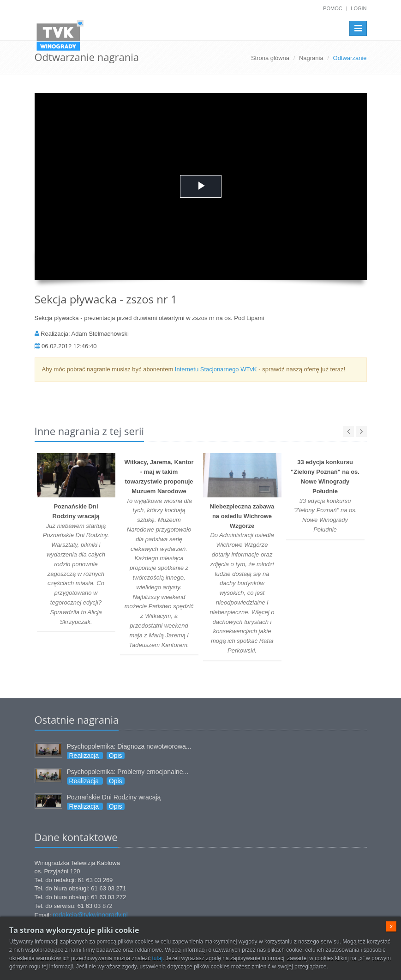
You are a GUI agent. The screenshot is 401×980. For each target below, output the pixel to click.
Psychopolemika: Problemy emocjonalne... (128, 772)
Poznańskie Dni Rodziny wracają (114, 797)
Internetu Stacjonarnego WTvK (216, 369)
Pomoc (333, 8)
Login (359, 8)
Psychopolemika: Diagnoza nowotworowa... (129, 746)
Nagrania (311, 58)
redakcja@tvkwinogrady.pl (90, 915)
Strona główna (270, 58)
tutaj (157, 958)
